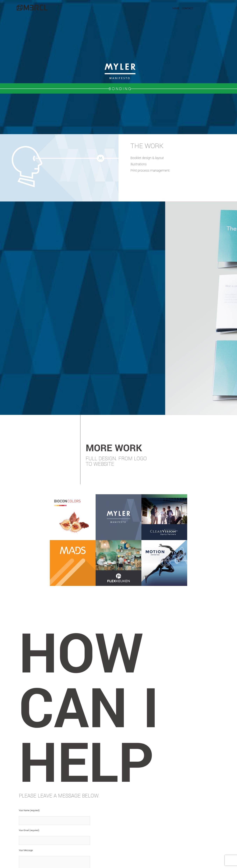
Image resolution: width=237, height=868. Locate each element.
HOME (176, 8)
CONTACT (188, 8)
